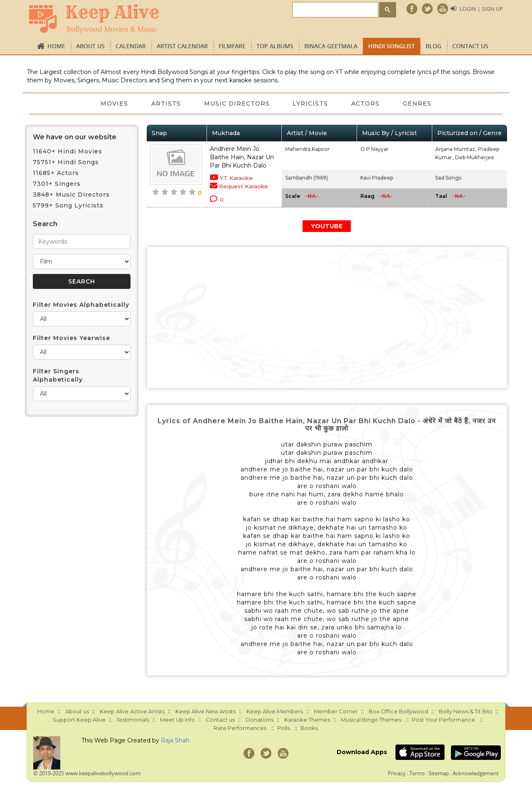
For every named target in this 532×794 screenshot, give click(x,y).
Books (309, 728)
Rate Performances (240, 728)
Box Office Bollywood (398, 711)
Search (45, 224)
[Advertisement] (327, 318)
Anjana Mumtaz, (456, 149)
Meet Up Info (177, 720)
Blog (433, 46)
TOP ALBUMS (275, 46)
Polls (283, 728)
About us (90, 46)
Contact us (470, 46)
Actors (366, 104)
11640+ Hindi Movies (68, 151)
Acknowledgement (476, 773)
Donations (260, 720)
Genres (417, 104)
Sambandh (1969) (307, 178)
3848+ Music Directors (71, 195)
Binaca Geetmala (331, 46)
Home (56, 46)
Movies (114, 104)
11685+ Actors (56, 173)
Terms (417, 773)
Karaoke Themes (307, 720)
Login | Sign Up (481, 9)
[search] (334, 10)
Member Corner (336, 711)
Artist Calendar (182, 46)
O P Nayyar (374, 149)
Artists (166, 104)
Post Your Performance (443, 720)
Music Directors (237, 104)
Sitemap (439, 773)
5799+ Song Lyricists (68, 205)
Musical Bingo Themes (371, 720)
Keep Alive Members (275, 711)
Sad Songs (448, 178)
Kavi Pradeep (377, 178)
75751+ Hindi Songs (66, 162)
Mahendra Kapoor (307, 149)
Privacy (397, 773)
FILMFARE (232, 46)
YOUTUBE (327, 226)
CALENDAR (131, 46)
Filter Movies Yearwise (71, 338)
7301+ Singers (57, 184)
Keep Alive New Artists (206, 711)
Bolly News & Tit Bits (465, 711)
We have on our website (75, 137)
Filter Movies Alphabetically (81, 305)
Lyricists (311, 104)
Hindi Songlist (392, 46)
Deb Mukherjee (475, 157)
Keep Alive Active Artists (132, 711)
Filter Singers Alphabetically (58, 375)
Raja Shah (175, 740)
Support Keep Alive (79, 720)
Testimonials (133, 720)
